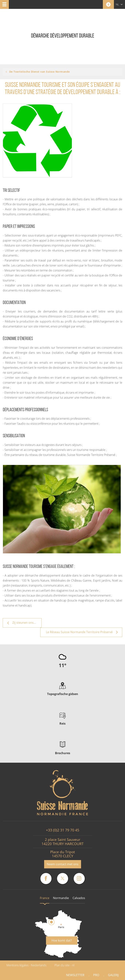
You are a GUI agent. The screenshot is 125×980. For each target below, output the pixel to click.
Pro (96, 975)
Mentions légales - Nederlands (26, 965)
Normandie (61, 898)
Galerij (113, 975)
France (45, 898)
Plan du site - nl (64, 965)
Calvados (79, 898)
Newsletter (75, 975)
